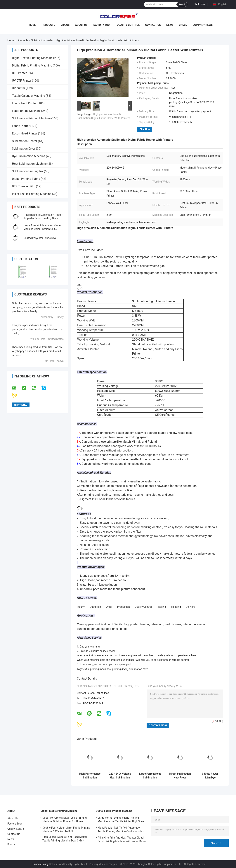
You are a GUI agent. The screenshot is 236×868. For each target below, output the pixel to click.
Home (33, 25)
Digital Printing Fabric (26, 179)
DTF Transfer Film (24, 186)
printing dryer (120, 669)
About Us (81, 25)
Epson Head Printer (25, 133)
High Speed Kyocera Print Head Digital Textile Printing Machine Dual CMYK (65, 839)
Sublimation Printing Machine (31, 118)
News (170, 25)
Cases (183, 25)
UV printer (19, 88)
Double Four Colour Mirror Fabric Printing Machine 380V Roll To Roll (66, 829)
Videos (65, 25)
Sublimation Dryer (24, 149)
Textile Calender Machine (28, 96)
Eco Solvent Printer (24, 103)
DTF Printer (19, 73)
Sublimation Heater (42, 40)
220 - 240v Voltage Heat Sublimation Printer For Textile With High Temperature (120, 776)
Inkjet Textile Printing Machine (32, 194)
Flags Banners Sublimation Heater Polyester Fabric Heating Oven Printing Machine (43, 218)
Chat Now (199, 4)
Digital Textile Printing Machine (32, 58)
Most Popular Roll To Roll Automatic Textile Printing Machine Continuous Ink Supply (121, 830)
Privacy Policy (40, 864)
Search (182, 4)
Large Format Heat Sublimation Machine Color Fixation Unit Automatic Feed (150, 776)
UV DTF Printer (22, 81)
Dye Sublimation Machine (29, 156)
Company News (203, 25)
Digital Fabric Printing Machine (32, 65)
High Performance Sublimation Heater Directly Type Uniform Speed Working (90, 776)
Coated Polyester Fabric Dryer (40, 238)
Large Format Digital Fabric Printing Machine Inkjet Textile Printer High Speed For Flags (122, 820)
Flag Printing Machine (26, 111)
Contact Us (153, 25)
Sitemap (12, 844)
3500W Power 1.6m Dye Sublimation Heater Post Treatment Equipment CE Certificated (210, 776)
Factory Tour (102, 25)
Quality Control (128, 25)
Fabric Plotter (21, 126)
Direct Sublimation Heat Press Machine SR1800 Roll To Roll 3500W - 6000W (180, 776)
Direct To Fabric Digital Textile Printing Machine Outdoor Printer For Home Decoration (65, 820)
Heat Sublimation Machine (29, 164)
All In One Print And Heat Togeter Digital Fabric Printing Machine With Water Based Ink (122, 840)
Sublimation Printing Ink (28, 171)
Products (48, 25)
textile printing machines (97, 669)
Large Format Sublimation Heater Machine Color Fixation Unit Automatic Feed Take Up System (42, 229)
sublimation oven (138, 669)
